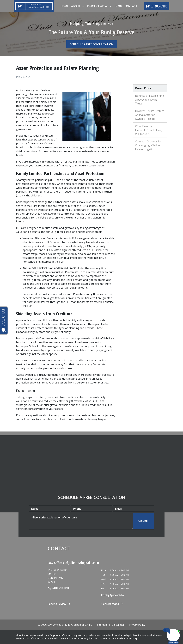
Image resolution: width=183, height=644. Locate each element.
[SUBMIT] (143, 521)
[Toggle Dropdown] (83, 6)
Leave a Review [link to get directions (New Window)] (59, 604)
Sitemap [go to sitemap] (102, 625)
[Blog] (118, 6)
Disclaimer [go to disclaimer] (118, 625)
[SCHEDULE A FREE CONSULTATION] (92, 44)
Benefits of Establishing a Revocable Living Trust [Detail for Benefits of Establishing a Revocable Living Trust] (150, 100)
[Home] (65, 6)
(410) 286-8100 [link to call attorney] (59, 588)
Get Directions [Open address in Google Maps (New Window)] (112, 604)
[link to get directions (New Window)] (72, 576)
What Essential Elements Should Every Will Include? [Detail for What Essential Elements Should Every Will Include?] (149, 130)
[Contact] (131, 6)
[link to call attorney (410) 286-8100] (157, 6)
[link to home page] (34, 6)
